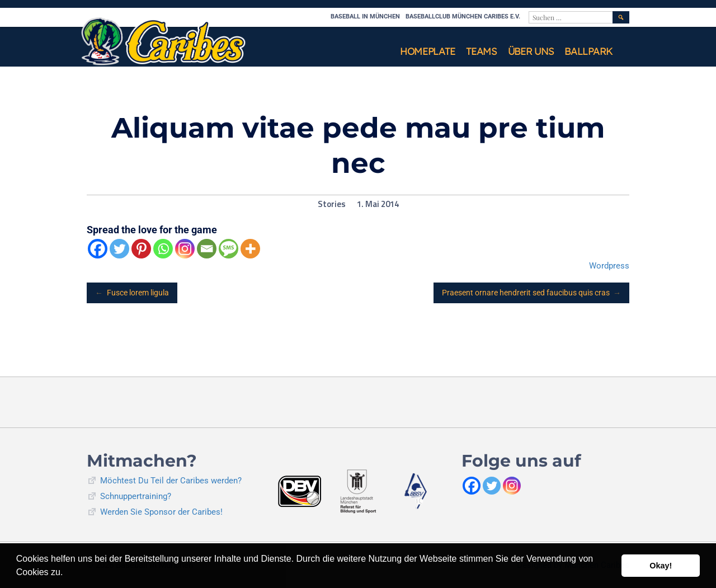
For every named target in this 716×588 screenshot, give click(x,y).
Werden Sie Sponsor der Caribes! (161, 512)
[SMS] (229, 249)
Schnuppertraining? (136, 496)
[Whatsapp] (163, 249)
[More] (250, 249)
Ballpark (588, 51)
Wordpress (609, 266)
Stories (332, 204)
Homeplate (427, 51)
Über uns (531, 51)
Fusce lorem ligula (132, 293)
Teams (481, 51)
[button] (67, 573)
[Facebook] (98, 249)
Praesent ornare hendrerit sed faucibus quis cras (532, 293)
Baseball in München (365, 17)
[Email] (207, 249)
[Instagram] (185, 249)
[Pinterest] (141, 249)
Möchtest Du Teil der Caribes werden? (171, 481)
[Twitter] (119, 249)
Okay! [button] (661, 566)
